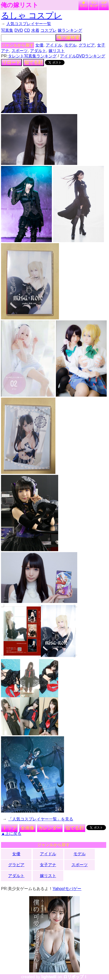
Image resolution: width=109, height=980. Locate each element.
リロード (11, 63)
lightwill (49, 977)
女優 (39, 45)
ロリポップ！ (75, 977)
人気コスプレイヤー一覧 (29, 24)
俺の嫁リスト (20, 5)
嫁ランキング (70, 30)
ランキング (94, 4)
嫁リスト (84, 4)
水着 (35, 30)
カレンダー (50, 828)
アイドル (54, 45)
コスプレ (49, 30)
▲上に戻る (11, 834)
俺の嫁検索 (68, 38)
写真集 (7, 30)
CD (27, 30)
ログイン (104, 4)
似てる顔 (34, 63)
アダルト (38, 51)
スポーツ (20, 51)
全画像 (27, 828)
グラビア (87, 45)
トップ (9, 828)
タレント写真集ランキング (32, 56)
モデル (70, 45)
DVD (19, 30)
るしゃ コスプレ (32, 15)
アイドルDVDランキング (83, 56)
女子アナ (48, 865)
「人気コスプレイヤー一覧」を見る (41, 819)
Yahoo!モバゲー (67, 889)
